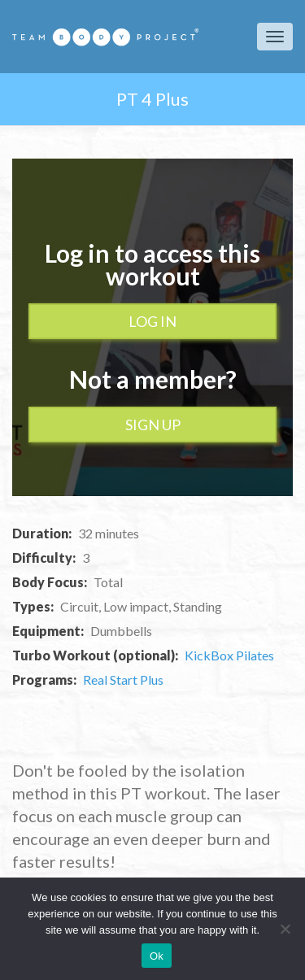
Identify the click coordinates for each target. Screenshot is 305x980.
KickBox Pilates (229, 655)
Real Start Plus (123, 679)
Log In (152, 321)
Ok (157, 956)
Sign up (153, 425)
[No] (285, 929)
